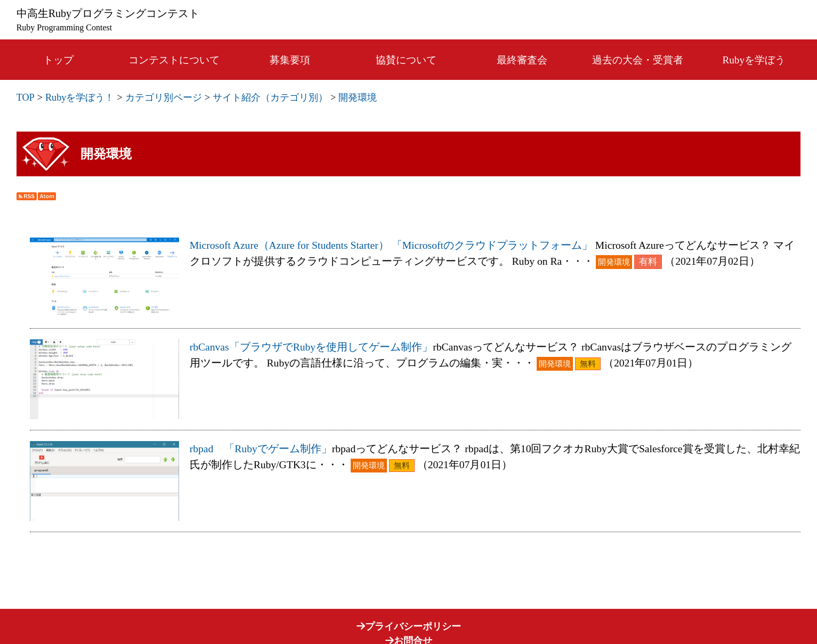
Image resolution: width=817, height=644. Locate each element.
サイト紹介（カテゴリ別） (270, 97)
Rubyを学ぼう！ (80, 97)
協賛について (406, 60)
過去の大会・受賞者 (638, 60)
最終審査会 (522, 60)
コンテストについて (174, 60)
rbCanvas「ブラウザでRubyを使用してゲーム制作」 (311, 347)
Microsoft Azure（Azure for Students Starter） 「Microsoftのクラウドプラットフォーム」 (391, 245)
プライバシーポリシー (409, 626)
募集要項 (290, 60)
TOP (26, 97)
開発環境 (358, 97)
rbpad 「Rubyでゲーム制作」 (261, 449)
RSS (27, 196)
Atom (47, 196)
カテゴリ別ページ (164, 97)
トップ (58, 60)
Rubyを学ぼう (754, 60)
